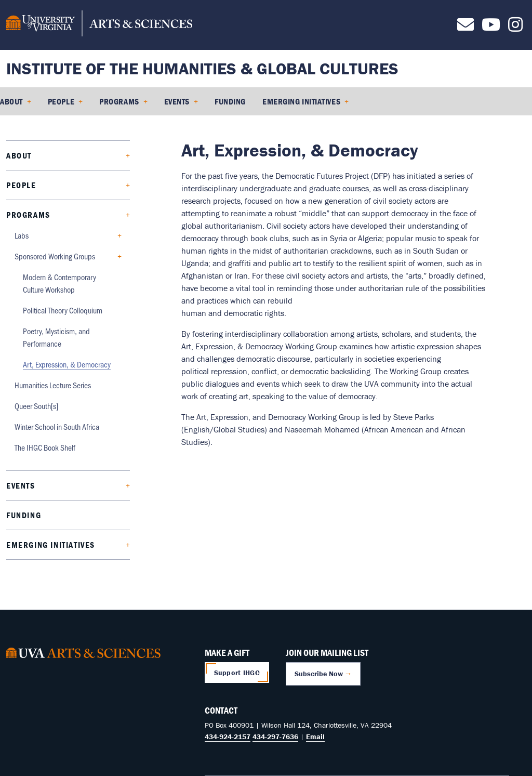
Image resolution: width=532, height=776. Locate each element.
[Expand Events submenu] (78, 486)
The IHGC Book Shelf (45, 447)
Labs (22, 235)
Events (177, 101)
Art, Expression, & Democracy (67, 364)
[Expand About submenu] (77, 156)
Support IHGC (237, 673)
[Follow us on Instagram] (515, 28)
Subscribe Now (319, 674)
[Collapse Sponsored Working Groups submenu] (104, 257)
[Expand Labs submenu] (71, 236)
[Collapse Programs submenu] (86, 215)
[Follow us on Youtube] (491, 28)
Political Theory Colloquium (63, 310)
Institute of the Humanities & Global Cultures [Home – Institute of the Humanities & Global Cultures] (202, 68)
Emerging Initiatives (301, 101)
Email (315, 736)
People (61, 101)
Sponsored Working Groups (55, 256)
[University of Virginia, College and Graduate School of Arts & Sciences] (99, 25)
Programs (119, 101)
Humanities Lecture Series (53, 385)
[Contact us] (465, 28)
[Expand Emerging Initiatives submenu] (108, 545)
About (11, 101)
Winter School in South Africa (57, 426)
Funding (230, 101)
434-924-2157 (228, 736)
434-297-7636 (275, 736)
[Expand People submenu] (79, 185)
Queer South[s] (36, 406)
